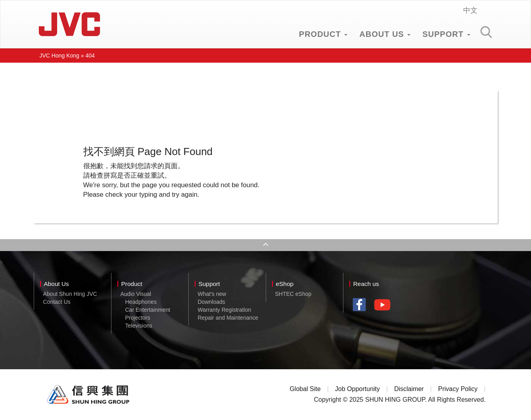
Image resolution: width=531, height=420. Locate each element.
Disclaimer (409, 389)
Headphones (141, 302)
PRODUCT (323, 34)
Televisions (139, 326)
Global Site (305, 389)
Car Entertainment (148, 310)
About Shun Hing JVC (70, 294)
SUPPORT (446, 34)
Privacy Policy (458, 389)
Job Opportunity (358, 389)
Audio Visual (136, 294)
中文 (470, 10)
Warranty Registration (225, 310)
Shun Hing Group (88, 395)
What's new (212, 294)
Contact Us (57, 302)
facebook (361, 306)
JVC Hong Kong (69, 24)
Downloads (212, 302)
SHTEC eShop (293, 294)
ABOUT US (385, 34)
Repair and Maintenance (228, 318)
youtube (384, 308)
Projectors (138, 318)
